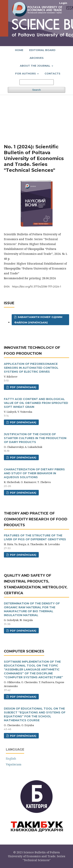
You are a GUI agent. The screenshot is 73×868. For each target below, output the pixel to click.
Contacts (52, 73)
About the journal (35, 66)
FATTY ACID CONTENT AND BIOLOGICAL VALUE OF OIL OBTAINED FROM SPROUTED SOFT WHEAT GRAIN (36, 403)
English (11, 758)
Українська (14, 764)
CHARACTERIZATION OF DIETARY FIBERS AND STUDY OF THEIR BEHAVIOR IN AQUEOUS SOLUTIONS (34, 473)
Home (19, 50)
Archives (37, 58)
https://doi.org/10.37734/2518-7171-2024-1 (36, 286)
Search (36, 90)
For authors (26, 73)
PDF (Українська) (23, 387)
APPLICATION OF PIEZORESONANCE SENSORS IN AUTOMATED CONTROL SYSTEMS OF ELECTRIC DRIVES (31, 368)
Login (63, 3)
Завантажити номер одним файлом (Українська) (38, 320)
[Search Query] (37, 82)
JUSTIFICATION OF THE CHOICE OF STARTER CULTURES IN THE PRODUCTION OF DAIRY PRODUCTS (35, 438)
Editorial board (42, 50)
